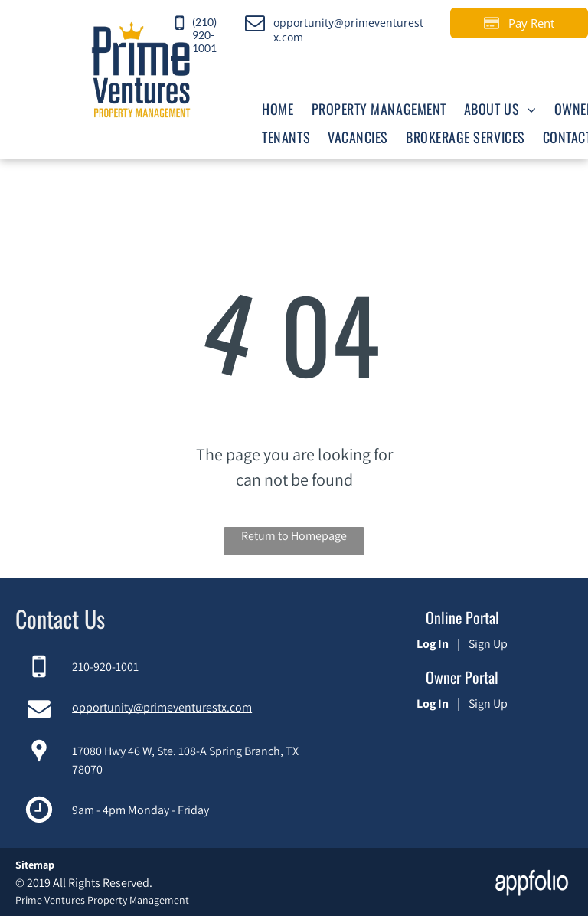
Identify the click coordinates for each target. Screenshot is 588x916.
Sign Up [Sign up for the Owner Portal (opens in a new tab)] (488, 703)
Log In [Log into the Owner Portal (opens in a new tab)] (433, 703)
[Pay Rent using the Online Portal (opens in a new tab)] (519, 23)
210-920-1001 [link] (105, 667)
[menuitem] (276, 108)
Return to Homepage (294, 536)
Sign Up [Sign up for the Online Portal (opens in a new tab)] (488, 644)
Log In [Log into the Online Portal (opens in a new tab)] (433, 644)
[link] (210, 23)
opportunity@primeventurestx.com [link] (162, 707)
